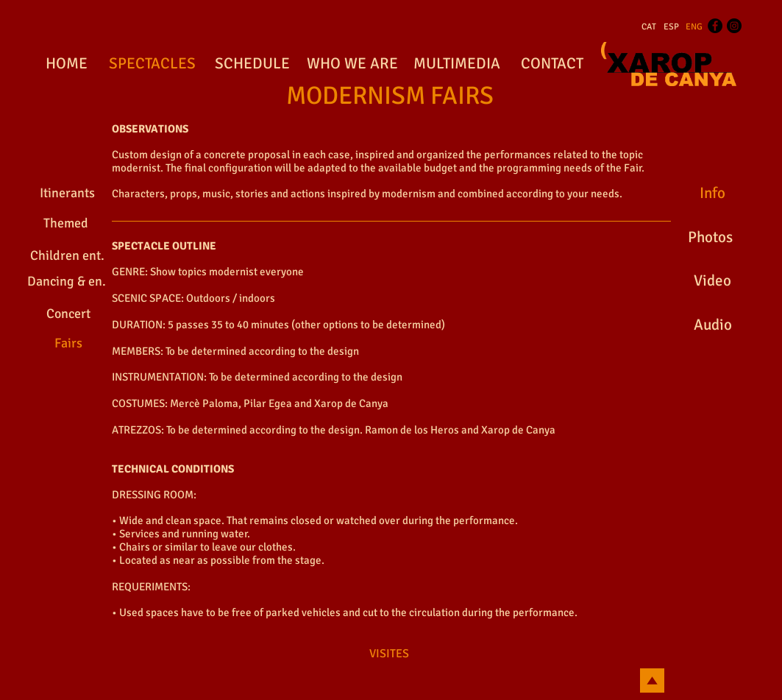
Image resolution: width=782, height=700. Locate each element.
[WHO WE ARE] (352, 64)
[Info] (713, 194)
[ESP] (671, 27)
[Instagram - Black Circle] (734, 26)
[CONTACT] (552, 64)
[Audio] (713, 325)
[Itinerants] (67, 194)
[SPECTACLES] (153, 64)
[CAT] (649, 27)
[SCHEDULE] (252, 64)
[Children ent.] (68, 256)
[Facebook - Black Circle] (715, 26)
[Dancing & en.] (67, 282)
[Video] (712, 281)
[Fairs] (68, 343)
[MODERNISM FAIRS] (390, 96)
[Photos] (711, 238)
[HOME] (67, 64)
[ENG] (694, 27)
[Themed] (66, 224)
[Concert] (68, 314)
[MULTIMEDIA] (457, 64)
